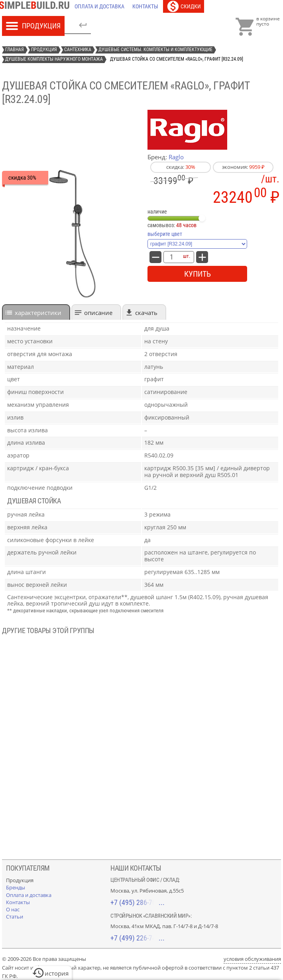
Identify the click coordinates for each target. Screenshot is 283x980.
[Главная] (36, 6)
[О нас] (13, 909)
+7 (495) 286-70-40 (138, 902)
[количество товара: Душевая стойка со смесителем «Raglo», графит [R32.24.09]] (171, 257)
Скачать (146, 313)
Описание (98, 313)
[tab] (36, 312)
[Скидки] (184, 6)
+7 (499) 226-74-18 (138, 938)
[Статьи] (15, 917)
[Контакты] (145, 6)
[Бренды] (16, 887)
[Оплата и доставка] (99, 6)
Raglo (176, 157)
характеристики (38, 313)
